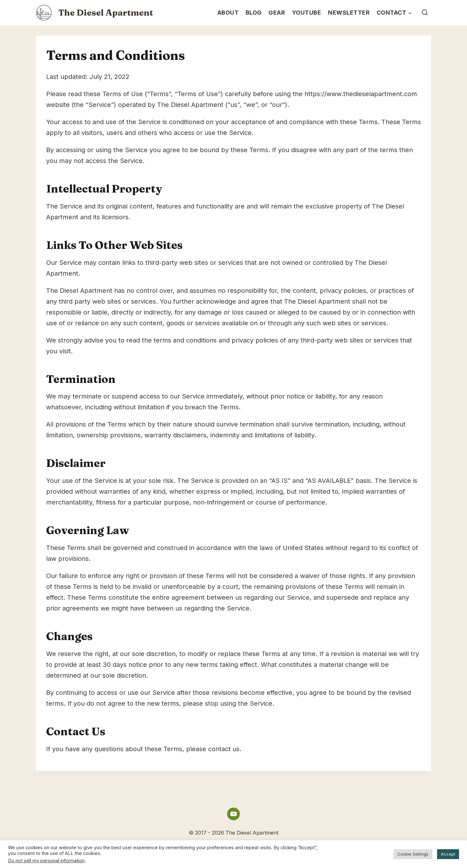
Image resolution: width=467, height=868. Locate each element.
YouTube (307, 13)
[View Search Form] (425, 13)
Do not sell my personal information (46, 861)
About (228, 13)
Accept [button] (448, 854)
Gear (277, 13)
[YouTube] (233, 814)
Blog (254, 13)
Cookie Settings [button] (413, 854)
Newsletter (349, 13)
